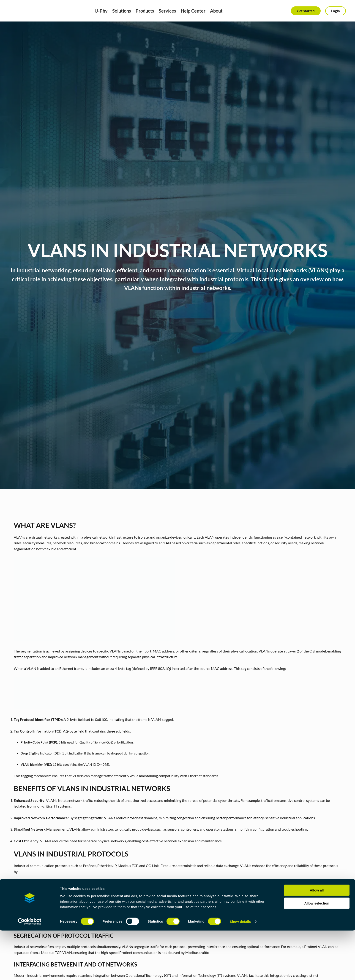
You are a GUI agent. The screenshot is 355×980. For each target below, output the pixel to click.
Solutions (122, 11)
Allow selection (317, 953)
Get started (306, 11)
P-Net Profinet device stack (229, 918)
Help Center (193, 11)
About (216, 11)
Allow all (317, 940)
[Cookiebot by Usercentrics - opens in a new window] (30, 971)
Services (167, 11)
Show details (240, 971)
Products (145, 11)
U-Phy (101, 11)
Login (336, 11)
